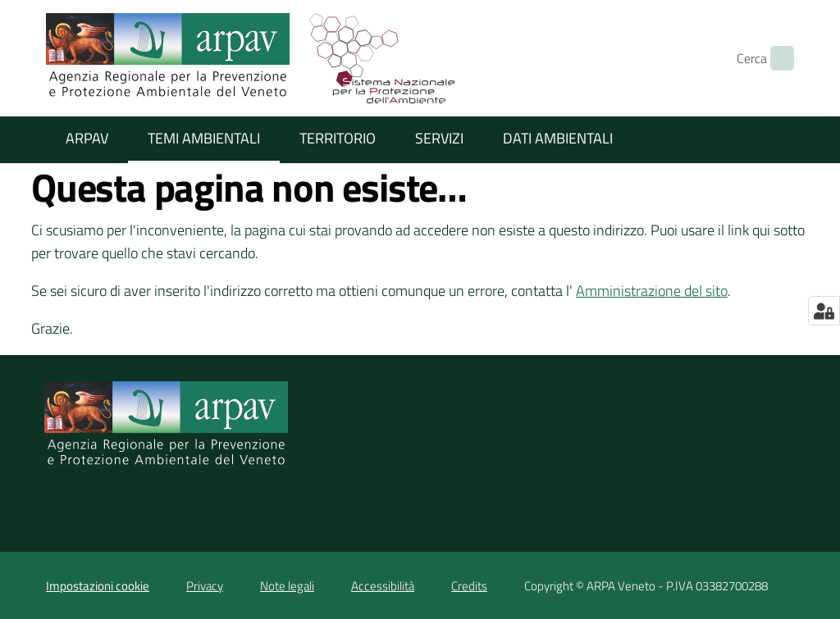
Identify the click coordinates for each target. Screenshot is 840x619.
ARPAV (87, 138)
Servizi (439, 138)
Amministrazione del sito (652, 291)
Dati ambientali (558, 138)
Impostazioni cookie (98, 586)
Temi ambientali (204, 138)
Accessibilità (383, 586)
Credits (469, 586)
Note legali (287, 586)
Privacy (205, 586)
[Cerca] (774, 58)
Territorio (338, 138)
